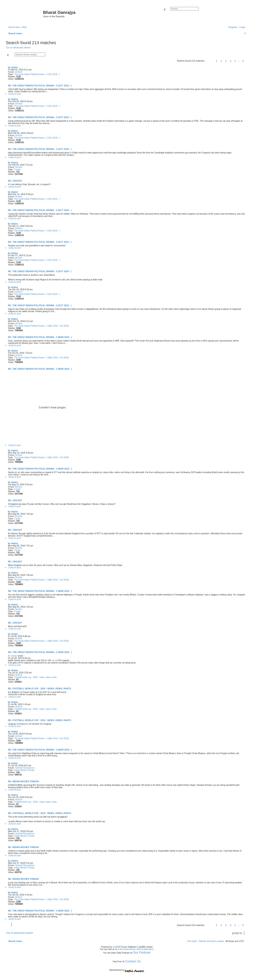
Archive (19, 72)
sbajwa (14, 67)
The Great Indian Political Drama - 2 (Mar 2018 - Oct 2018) (41, 326)
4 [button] (231, 61)
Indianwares (148, 949)
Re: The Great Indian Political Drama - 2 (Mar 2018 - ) (40, 337)
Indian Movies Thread (24, 770)
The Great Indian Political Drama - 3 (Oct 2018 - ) (37, 74)
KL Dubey (13, 656)
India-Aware (123, 949)
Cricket (17, 169)
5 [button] (235, 61)
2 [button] (221, 61)
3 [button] (226, 61)
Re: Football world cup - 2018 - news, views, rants (40, 689)
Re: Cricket (15, 181)
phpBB (116, 947)
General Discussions (25, 768)
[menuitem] (24, 27)
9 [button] (243, 61)
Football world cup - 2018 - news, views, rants (35, 677)
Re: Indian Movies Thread (24, 781)
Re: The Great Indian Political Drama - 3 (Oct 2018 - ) (40, 86)
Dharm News (136, 949)
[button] (209, 61)
